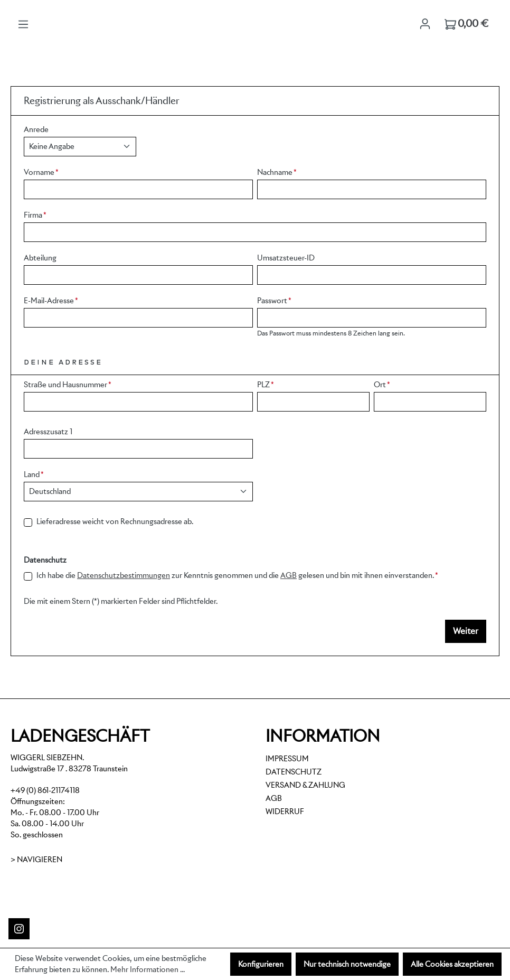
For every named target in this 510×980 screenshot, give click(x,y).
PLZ (266, 385)
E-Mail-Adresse (51, 301)
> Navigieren (36, 860)
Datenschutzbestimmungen (124, 575)
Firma (35, 215)
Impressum (287, 759)
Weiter (466, 631)
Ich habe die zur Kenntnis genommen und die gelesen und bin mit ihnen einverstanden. (237, 576)
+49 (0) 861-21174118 (45, 790)
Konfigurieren (261, 964)
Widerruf (285, 811)
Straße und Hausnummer (68, 385)
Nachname (277, 172)
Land (34, 474)
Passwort (274, 301)
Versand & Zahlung (305, 785)
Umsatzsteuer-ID (286, 258)
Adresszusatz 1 (48, 432)
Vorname (41, 172)
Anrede (36, 129)
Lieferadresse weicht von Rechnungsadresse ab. (115, 521)
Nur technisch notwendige (347, 964)
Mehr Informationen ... (148, 969)
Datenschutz (294, 772)
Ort (382, 385)
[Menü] (23, 24)
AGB (289, 575)
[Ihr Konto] (425, 24)
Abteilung (40, 258)
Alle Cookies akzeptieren (452, 964)
